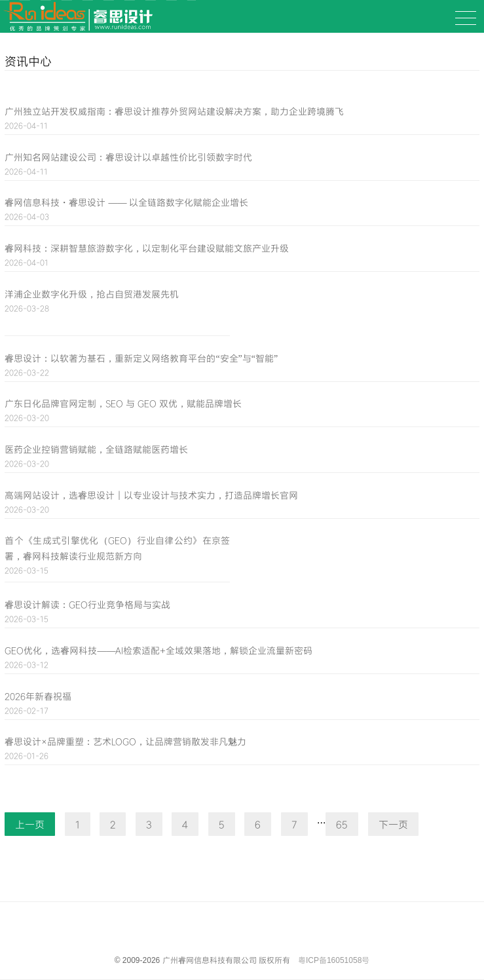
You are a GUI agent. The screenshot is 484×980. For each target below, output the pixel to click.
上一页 (30, 824)
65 (342, 824)
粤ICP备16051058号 (334, 960)
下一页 (393, 824)
